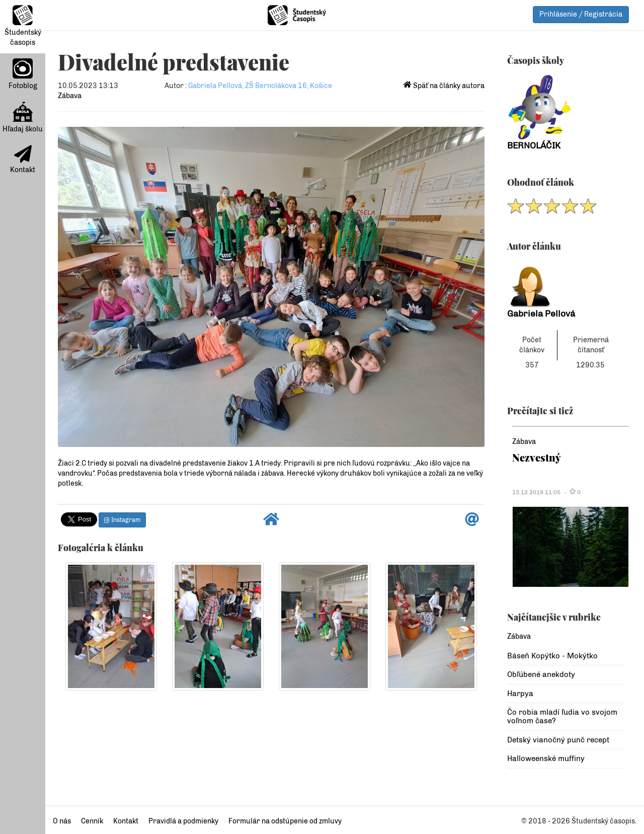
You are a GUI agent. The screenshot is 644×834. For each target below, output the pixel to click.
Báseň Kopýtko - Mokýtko (552, 656)
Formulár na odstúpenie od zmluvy (285, 821)
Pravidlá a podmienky (183, 821)
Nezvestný (537, 457)
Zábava (70, 96)
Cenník (92, 821)
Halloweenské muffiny (546, 759)
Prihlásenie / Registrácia (581, 14)
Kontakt (23, 160)
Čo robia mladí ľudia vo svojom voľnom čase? (562, 716)
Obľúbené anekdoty (541, 674)
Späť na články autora (444, 86)
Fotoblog (23, 74)
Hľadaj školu (23, 118)
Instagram (122, 520)
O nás (62, 821)
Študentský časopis (23, 26)
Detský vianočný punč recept (558, 740)
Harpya (520, 694)
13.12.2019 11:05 (536, 492)
